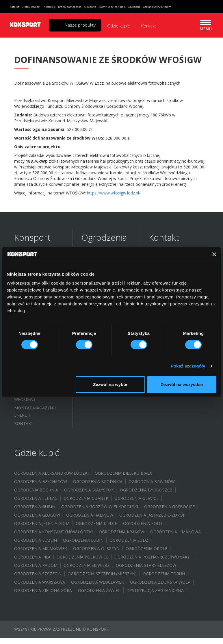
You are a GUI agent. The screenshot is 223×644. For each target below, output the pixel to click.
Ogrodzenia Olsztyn (96, 549)
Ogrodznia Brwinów (152, 481)
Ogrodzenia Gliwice (136, 498)
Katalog (15, 7)
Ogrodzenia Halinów (90, 515)
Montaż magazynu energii (35, 411)
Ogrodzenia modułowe (108, 289)
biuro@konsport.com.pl (170, 286)
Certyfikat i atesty (35, 323)
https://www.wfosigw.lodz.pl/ (114, 193)
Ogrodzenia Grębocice (169, 507)
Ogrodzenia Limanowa (175, 532)
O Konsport (27, 258)
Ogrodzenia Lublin (36, 540)
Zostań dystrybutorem (157, 7)
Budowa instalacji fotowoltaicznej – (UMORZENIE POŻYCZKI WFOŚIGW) (37, 389)
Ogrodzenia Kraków (121, 532)
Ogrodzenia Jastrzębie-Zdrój (152, 515)
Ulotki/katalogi (31, 7)
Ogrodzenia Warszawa (40, 582)
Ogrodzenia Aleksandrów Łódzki (51, 473)
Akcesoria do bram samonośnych (103, 325)
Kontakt (149, 26)
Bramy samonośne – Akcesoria (77, 7)
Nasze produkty (80, 25)
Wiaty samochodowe (105, 353)
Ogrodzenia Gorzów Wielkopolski (100, 507)
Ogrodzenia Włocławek (97, 582)
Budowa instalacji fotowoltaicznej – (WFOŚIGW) (35, 362)
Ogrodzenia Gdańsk (86, 498)
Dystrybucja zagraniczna (155, 590)
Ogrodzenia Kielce (96, 523)
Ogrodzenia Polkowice (82, 557)
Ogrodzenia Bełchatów (41, 481)
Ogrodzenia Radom (36, 565)
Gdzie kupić (118, 26)
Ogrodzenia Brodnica (98, 481)
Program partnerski (37, 331)
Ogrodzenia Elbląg (36, 498)
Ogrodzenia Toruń (164, 574)
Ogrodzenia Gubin (35, 507)
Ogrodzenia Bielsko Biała (123, 473)
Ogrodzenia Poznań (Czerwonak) (152, 557)
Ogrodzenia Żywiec (99, 590)
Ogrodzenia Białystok (89, 490)
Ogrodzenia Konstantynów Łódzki (53, 532)
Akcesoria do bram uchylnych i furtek (103, 341)
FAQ (18, 283)
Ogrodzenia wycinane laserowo (106, 309)
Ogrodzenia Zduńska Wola (160, 582)
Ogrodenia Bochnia (36, 490)
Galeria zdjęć (29, 275)
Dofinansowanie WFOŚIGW (33, 343)
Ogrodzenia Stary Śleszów (146, 565)
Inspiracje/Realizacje (37, 266)
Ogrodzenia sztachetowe (96, 261)
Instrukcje (49, 7)
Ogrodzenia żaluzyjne (106, 297)
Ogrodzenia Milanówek (41, 549)
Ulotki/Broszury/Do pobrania (37, 311)
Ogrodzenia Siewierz (87, 565)
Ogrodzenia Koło (143, 523)
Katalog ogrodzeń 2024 (36, 295)
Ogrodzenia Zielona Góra (43, 590)
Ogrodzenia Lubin (83, 540)
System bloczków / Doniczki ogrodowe (104, 365)
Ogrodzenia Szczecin (38, 574)
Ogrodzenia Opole (146, 549)
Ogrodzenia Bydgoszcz (146, 490)
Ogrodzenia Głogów (37, 515)
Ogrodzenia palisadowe (95, 277)
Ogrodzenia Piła (32, 557)
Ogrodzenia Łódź (129, 540)
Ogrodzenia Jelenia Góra (42, 523)
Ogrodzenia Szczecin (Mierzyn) (102, 574)
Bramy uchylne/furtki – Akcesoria (119, 7)
